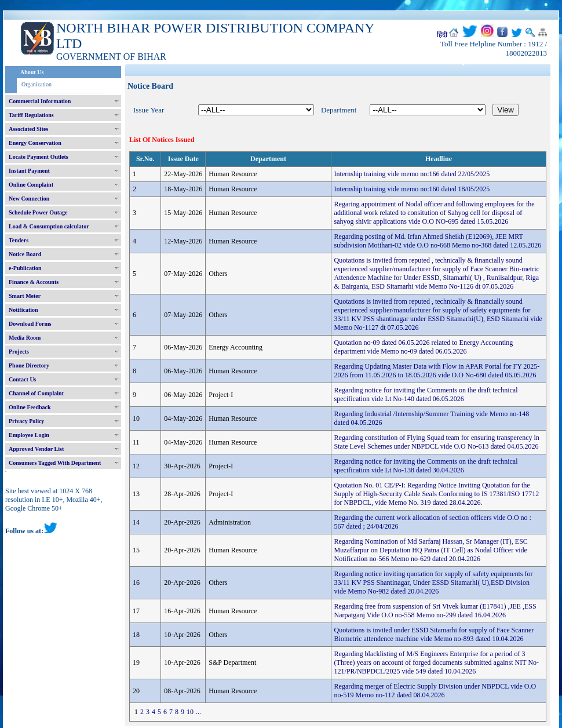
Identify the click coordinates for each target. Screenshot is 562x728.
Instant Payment (29, 171)
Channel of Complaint (36, 393)
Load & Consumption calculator (49, 226)
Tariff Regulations (31, 115)
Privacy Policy (26, 421)
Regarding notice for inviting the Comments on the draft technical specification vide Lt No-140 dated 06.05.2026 (426, 394)
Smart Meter (25, 296)
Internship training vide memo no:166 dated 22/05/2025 (412, 174)
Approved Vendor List (36, 449)
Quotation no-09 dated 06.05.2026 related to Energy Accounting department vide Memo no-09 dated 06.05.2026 (424, 347)
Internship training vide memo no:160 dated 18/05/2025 (412, 189)
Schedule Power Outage (38, 212)
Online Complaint (31, 185)
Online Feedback (30, 407)
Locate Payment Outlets (39, 157)
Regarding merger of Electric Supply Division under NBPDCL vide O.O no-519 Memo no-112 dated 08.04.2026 (435, 691)
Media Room (25, 338)
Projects (19, 352)
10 (190, 712)
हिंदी (442, 35)
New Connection (29, 199)
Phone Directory (29, 365)
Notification (23, 310)
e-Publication (25, 268)
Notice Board (25, 254)
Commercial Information (40, 101)
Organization (37, 84)
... (198, 712)
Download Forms (30, 324)
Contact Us (23, 379)
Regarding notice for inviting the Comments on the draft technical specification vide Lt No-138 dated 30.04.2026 (426, 466)
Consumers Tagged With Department (55, 463)
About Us (32, 72)
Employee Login (29, 435)
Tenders (19, 240)
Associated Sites (28, 129)
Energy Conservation (35, 143)
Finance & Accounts (34, 282)
